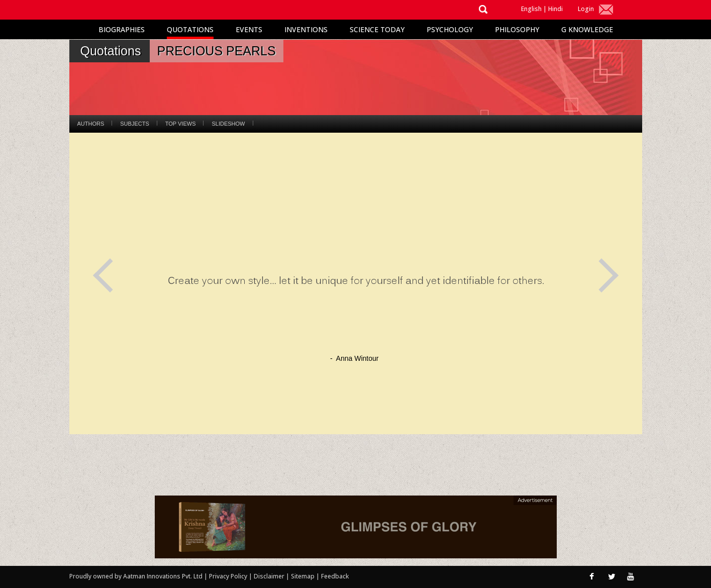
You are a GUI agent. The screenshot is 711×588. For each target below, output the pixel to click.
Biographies (122, 29)
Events (249, 29)
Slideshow (228, 124)
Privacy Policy (229, 576)
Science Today (377, 29)
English (531, 9)
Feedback (335, 576)
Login (586, 9)
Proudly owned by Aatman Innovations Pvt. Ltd (136, 576)
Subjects (134, 124)
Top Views (181, 124)
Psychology (450, 29)
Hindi (555, 9)
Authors (91, 124)
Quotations (190, 29)
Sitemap (303, 576)
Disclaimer (269, 576)
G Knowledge (587, 29)
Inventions (306, 29)
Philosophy (517, 29)
